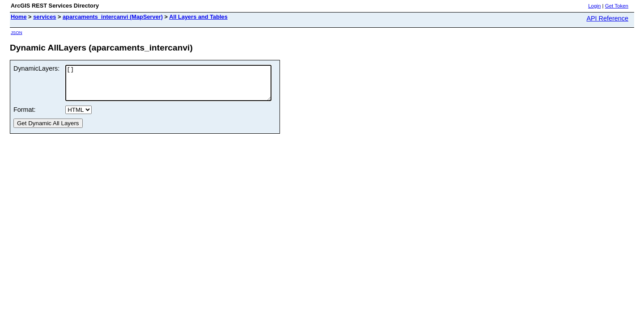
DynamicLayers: (36, 68)
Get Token (617, 6)
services (44, 17)
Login (594, 6)
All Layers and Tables (198, 17)
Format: (25, 116)
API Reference (607, 18)
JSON (17, 32)
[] (181, 86)
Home (19, 17)
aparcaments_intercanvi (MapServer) (113, 17)
